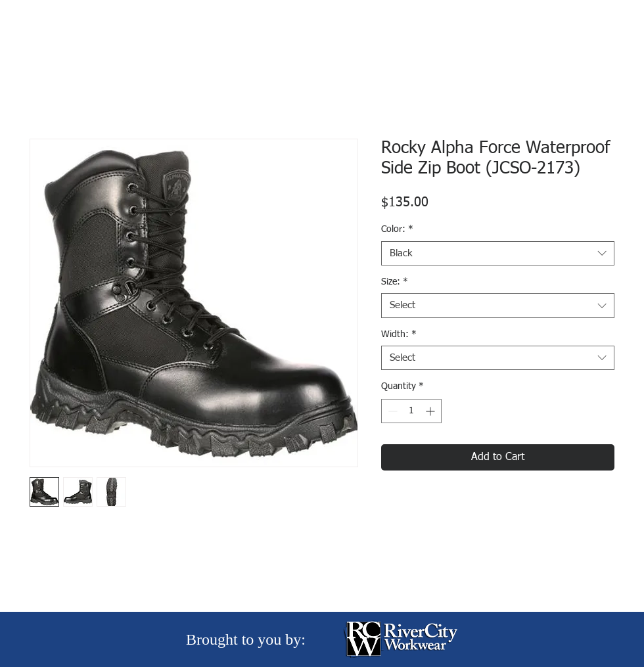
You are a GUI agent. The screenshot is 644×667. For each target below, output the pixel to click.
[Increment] (431, 411)
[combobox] (498, 254)
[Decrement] (391, 411)
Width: (399, 334)
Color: (397, 229)
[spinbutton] (411, 411)
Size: (395, 282)
